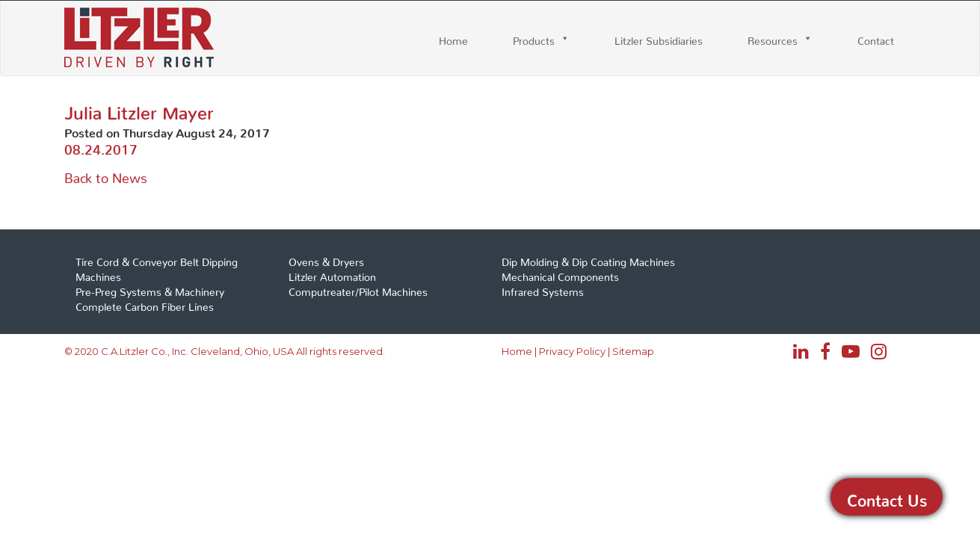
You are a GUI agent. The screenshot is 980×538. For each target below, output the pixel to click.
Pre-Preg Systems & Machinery (150, 289)
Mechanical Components (560, 274)
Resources (773, 38)
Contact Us (887, 497)
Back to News (106, 174)
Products (534, 38)
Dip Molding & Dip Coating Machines (588, 259)
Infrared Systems (543, 289)
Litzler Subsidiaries (659, 38)
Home (453, 38)
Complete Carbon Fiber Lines (145, 304)
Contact (876, 38)
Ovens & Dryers (326, 259)
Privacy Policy (572, 351)
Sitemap (633, 351)
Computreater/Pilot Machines (358, 289)
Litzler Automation (332, 274)
